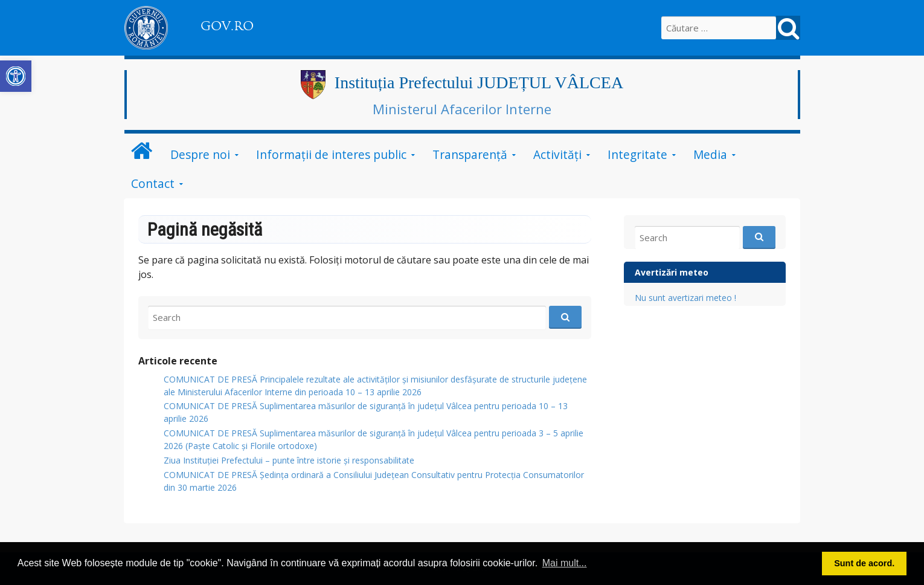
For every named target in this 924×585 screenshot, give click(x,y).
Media (710, 154)
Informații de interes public (331, 154)
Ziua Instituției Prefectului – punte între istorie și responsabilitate (289, 460)
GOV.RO (227, 26)
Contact (153, 183)
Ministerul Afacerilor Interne (462, 109)
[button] (16, 76)
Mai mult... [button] (565, 563)
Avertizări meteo (672, 272)
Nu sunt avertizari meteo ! (685, 298)
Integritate (637, 154)
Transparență (470, 154)
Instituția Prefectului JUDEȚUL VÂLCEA (479, 82)
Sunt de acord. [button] (864, 563)
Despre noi (200, 154)
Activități (557, 154)
